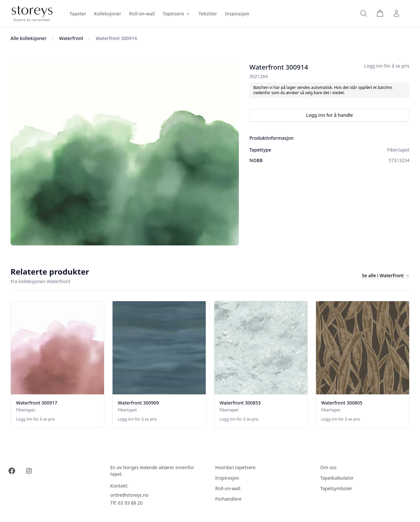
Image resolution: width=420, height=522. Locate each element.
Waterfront (71, 38)
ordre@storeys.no (129, 495)
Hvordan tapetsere (235, 467)
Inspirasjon (227, 478)
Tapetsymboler (336, 488)
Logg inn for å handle (330, 115)
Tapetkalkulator (337, 478)
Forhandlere (228, 499)
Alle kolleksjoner (29, 38)
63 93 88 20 (130, 503)
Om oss (328, 467)
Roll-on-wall (228, 488)
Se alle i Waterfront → (386, 275)
